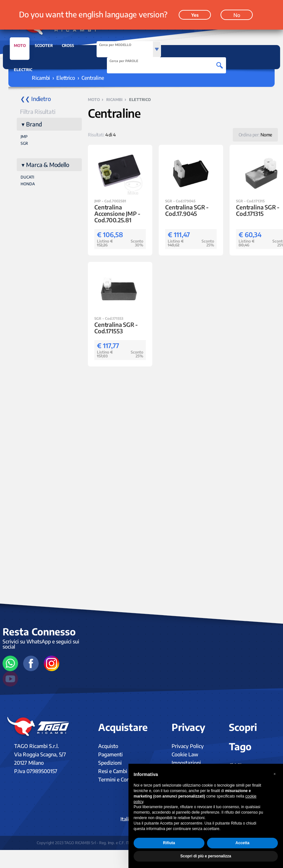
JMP (24, 137)
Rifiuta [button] (169, 843)
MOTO (20, 47)
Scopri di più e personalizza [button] (206, 856)
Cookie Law (185, 754)
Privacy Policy (188, 746)
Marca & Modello (47, 165)
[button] (275, 774)
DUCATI (27, 177)
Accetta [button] (242, 843)
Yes (195, 15)
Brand (34, 124)
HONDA (28, 184)
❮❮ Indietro (35, 99)
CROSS (68, 46)
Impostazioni (186, 763)
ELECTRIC (23, 70)
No (237, 15)
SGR (24, 143)
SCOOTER (44, 46)
